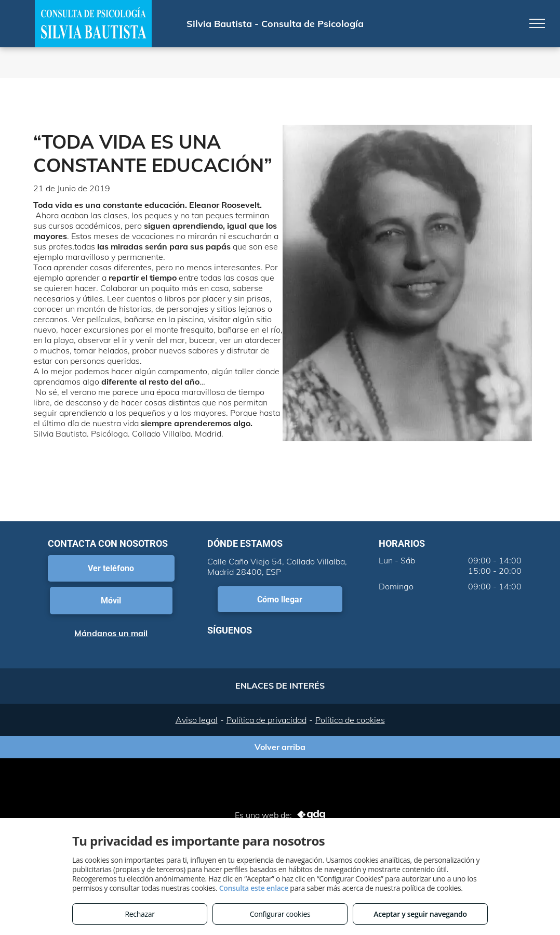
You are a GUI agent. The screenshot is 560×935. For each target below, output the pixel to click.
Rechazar (139, 914)
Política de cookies (350, 720)
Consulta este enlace (254, 888)
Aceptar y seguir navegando (420, 914)
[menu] (537, 23)
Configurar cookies (280, 914)
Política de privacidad (266, 720)
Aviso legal (197, 720)
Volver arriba (280, 747)
